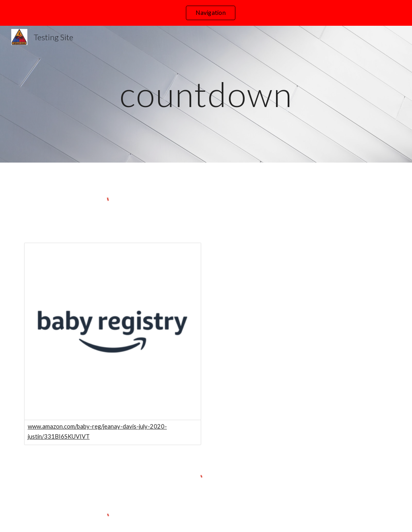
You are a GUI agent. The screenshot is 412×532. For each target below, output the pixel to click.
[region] (206, 13)
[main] (206, 94)
